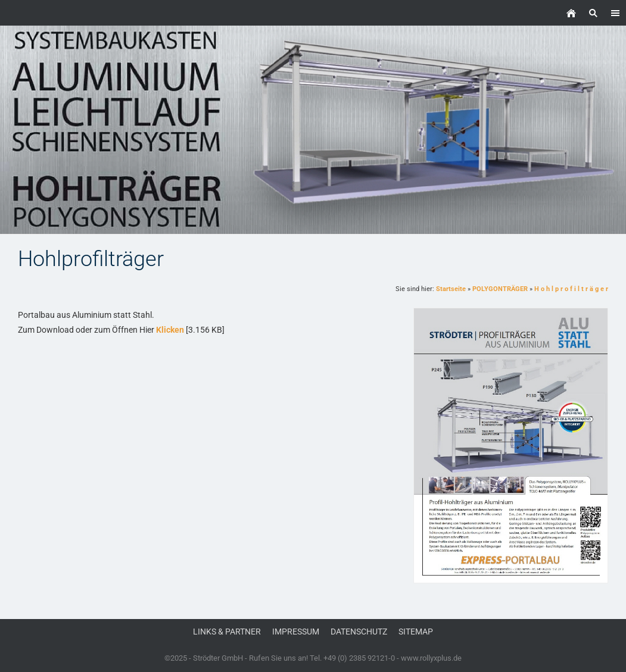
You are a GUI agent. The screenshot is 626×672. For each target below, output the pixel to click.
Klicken (170, 330)
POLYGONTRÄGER (500, 289)
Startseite (451, 289)
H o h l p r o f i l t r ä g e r (571, 289)
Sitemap (416, 632)
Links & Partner (227, 632)
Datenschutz (359, 632)
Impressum (296, 632)
